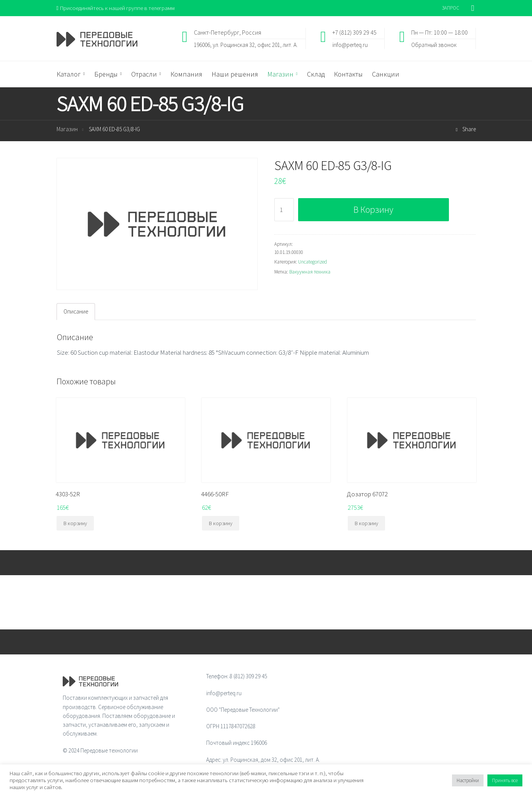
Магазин (67, 129)
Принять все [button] (505, 780)
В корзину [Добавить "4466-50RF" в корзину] (221, 524)
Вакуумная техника (310, 272)
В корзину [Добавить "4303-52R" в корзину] (75, 524)
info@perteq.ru (350, 44)
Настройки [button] (468, 780)
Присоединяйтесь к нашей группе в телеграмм (116, 8)
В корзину (373, 209)
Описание (76, 312)
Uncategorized (313, 262)
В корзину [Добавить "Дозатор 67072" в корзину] (366, 524)
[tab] (76, 312)
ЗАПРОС (451, 8)
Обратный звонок (434, 44)
